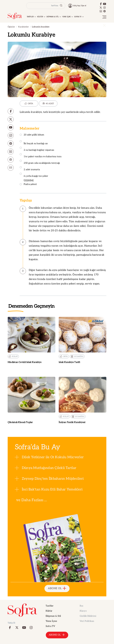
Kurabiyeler (23, 27)
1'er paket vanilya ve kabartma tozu (41, 156)
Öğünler (11, 27)
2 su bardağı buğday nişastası (37, 149)
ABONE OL (57, 589)
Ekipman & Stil (53, 616)
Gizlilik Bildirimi (88, 616)
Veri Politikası (87, 621)
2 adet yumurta (30, 169)
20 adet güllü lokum (32, 135)
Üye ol (84, 6)
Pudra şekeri (28, 184)
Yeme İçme (51, 621)
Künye (83, 611)
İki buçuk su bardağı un (34, 143)
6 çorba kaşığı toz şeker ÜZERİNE (34, 177)
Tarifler (50, 606)
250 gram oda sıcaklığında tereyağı (40, 162)
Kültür (49, 611)
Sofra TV (50, 626)
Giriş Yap (77, 6)
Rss (81, 606)
